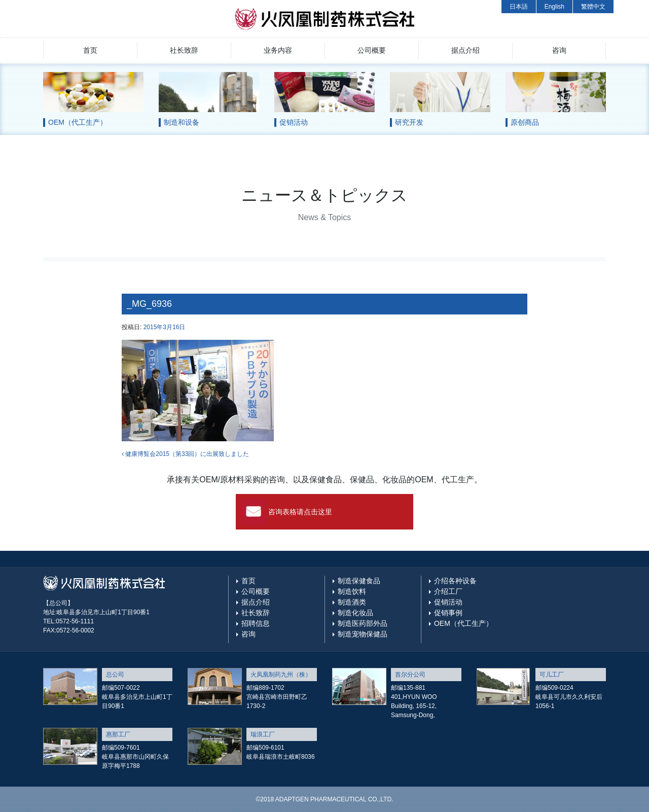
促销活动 (448, 602)
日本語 (519, 7)
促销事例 (448, 613)
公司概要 (372, 50)
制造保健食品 (359, 581)
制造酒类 (352, 602)
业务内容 (278, 50)
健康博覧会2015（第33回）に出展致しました (185, 454)
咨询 (559, 50)
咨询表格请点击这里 (300, 512)
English (554, 7)
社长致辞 (184, 50)
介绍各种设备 (455, 581)
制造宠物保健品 (363, 634)
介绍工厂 (448, 591)
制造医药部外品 (363, 623)
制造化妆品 (355, 613)
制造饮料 (352, 591)
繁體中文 (593, 7)
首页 (90, 50)
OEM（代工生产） (463, 623)
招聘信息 (256, 623)
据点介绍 (465, 50)
